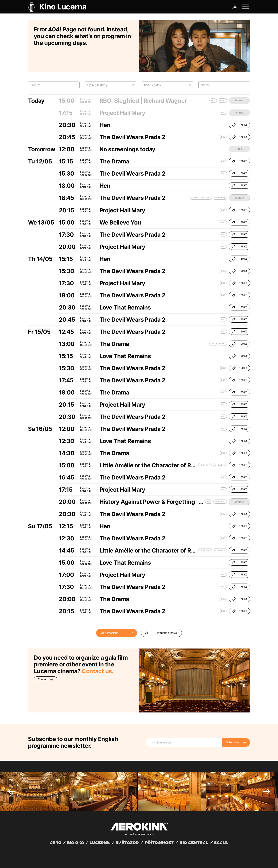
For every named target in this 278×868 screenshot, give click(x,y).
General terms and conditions (44, 860)
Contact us (97, 651)
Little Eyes (205, 445)
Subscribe (232, 698)
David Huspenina (65, 857)
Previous (12, 747)
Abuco (42, 857)
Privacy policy (70, 860)
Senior (222, 202)
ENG (223, 117)
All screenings (110, 613)
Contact (46, 659)
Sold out (239, 178)
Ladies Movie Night (201, 178)
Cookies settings (107, 860)
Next (266, 747)
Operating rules (87, 860)
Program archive (161, 613)
